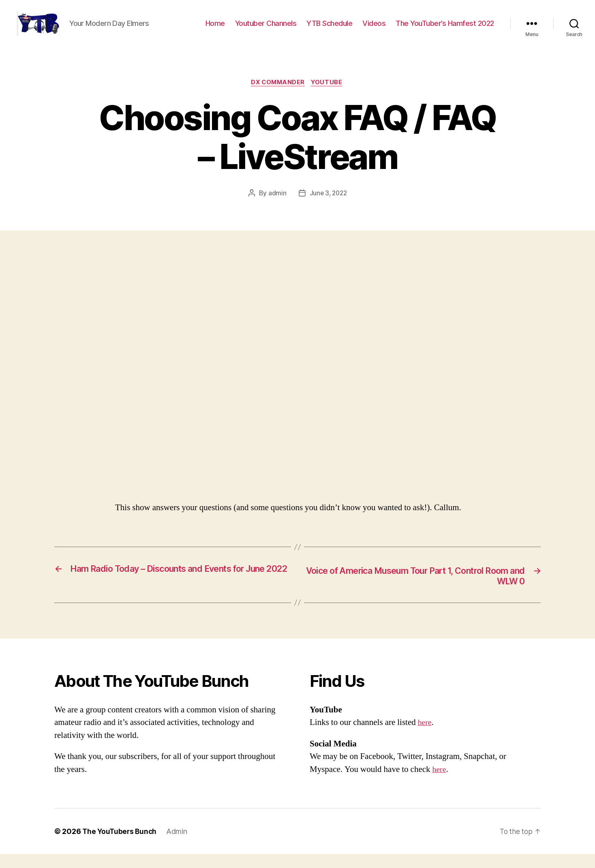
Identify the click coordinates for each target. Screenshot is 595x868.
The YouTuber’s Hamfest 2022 (445, 29)
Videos (374, 29)
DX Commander (278, 95)
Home (215, 29)
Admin (179, 845)
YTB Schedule (329, 29)
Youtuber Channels (266, 29)
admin (276, 206)
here (425, 736)
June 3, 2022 (328, 206)
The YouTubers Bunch (121, 845)
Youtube (329, 95)
